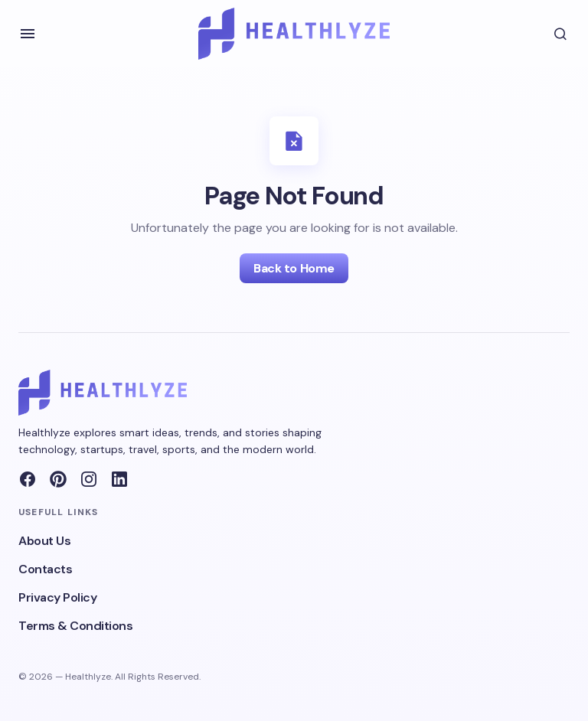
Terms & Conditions (75, 626)
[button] (28, 34)
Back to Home (294, 268)
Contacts (45, 569)
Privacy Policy (57, 597)
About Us (44, 541)
